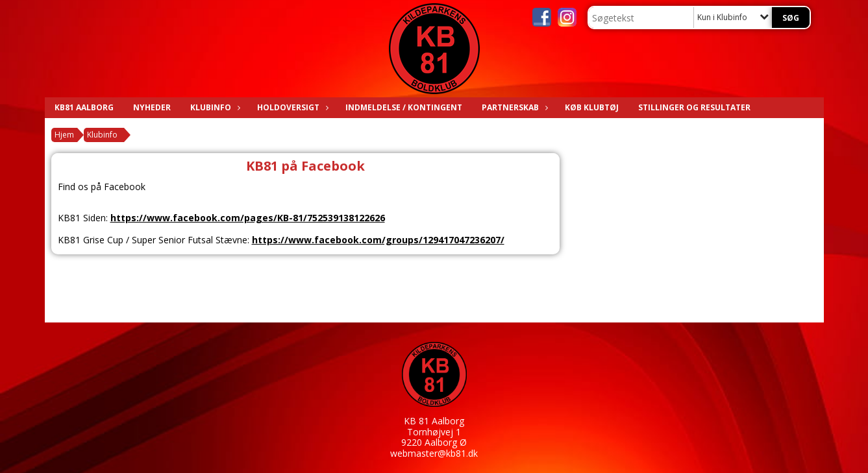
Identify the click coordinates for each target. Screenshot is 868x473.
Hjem (64, 135)
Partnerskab (514, 107)
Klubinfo (214, 107)
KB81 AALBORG (84, 107)
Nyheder (152, 107)
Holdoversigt (291, 107)
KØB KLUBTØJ (592, 107)
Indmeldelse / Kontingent (404, 107)
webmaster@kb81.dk (434, 453)
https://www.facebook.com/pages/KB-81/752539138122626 (248, 218)
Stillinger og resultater (694, 107)
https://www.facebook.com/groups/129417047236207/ (378, 240)
